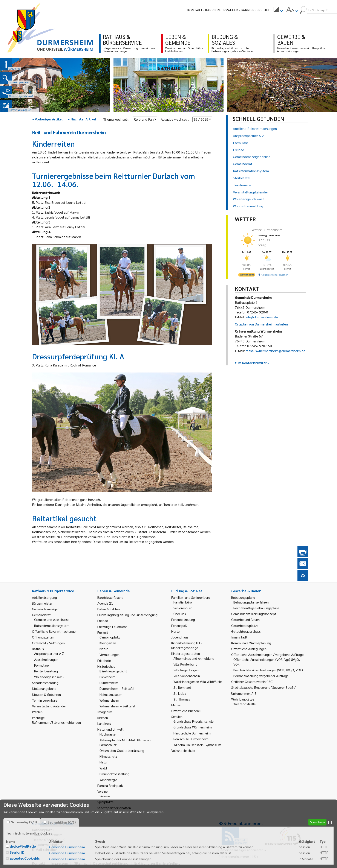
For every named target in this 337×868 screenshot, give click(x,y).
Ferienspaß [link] (179, 626)
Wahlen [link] (37, 712)
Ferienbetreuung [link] (183, 619)
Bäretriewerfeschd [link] (110, 597)
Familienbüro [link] (183, 602)
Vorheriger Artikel (47, 119)
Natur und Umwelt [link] (110, 729)
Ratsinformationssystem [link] (52, 626)
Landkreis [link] (104, 723)
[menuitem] (278, 10)
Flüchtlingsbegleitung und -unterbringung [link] (127, 615)
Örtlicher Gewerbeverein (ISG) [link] (252, 682)
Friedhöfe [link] (104, 661)
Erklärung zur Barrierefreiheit (157, 863)
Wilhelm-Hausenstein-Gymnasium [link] (197, 745)
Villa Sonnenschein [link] (187, 676)
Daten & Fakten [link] (109, 609)
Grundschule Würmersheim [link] (193, 727)
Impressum (60, 863)
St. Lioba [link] (180, 693)
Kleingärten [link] (108, 643)
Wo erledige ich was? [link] (49, 677)
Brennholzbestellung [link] (114, 774)
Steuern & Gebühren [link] (46, 694)
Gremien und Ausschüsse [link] (52, 619)
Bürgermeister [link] (42, 603)
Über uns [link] (180, 614)
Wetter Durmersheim (267, 230)
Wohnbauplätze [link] (243, 699)
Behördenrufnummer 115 (237, 857)
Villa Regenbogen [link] (186, 670)
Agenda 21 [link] (105, 603)
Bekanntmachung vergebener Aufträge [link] (261, 676)
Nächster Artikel (82, 119)
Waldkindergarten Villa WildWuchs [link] (198, 682)
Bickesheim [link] (107, 677)
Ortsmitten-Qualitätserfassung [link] (122, 750)
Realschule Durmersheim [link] (191, 739)
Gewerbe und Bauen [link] (245, 619)
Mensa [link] (176, 705)
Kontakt (195, 10)
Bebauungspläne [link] (243, 597)
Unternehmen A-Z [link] (244, 693)
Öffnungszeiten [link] (43, 637)
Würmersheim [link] (109, 700)
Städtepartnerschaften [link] (114, 808)
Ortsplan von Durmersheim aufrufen (261, 324)
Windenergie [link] (108, 780)
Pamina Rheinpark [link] (110, 785)
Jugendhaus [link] (180, 637)
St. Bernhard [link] (182, 687)
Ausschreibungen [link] (46, 659)
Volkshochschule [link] (183, 750)
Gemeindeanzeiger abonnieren (241, 850)
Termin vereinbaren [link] (46, 700)
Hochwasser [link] (108, 734)
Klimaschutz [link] (108, 756)
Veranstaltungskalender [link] (49, 706)
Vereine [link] (105, 796)
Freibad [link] (103, 621)
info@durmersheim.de (262, 317)
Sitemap (81, 863)
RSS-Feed (231, 10)
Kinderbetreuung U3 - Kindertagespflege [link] (187, 645)
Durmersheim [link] (109, 683)
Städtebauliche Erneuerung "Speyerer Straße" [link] (264, 687)
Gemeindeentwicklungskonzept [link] (254, 614)
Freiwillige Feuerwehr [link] (112, 627)
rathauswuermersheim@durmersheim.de (276, 351)
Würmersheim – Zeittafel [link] (117, 706)
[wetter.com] (247, 276)
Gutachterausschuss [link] (246, 631)
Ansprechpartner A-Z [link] (49, 653)
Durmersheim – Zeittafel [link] (117, 688)
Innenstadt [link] (239, 637)
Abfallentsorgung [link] (44, 597)
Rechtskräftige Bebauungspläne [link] (256, 608)
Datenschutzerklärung (111, 863)
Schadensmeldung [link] (45, 683)
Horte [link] (175, 631)
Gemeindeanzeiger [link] (45, 609)
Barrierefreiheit (256, 10)
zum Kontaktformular (251, 363)
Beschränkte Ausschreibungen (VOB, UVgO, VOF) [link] (268, 670)
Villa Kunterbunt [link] (185, 664)
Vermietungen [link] (110, 654)
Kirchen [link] (103, 718)
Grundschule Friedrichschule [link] (194, 721)
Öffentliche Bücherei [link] (186, 711)
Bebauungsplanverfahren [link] (251, 602)
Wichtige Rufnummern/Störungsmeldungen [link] (56, 720)
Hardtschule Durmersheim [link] (192, 733)
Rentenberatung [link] (46, 671)
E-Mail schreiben (45, 849)
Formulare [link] (41, 665)
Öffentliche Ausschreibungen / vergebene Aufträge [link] (267, 654)
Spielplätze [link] (106, 802)
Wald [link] (103, 768)
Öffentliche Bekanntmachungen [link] (55, 631)
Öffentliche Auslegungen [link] (249, 649)
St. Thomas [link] (182, 699)
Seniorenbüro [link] (183, 608)
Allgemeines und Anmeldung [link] (194, 658)
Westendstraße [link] (245, 704)
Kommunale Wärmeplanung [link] (251, 643)
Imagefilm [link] (105, 712)
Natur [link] (104, 649)
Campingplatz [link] (110, 637)
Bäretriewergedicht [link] (113, 671)
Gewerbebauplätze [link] (245, 626)
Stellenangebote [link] (44, 688)
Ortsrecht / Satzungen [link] (48, 643)
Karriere (213, 10)
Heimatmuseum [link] (111, 694)
